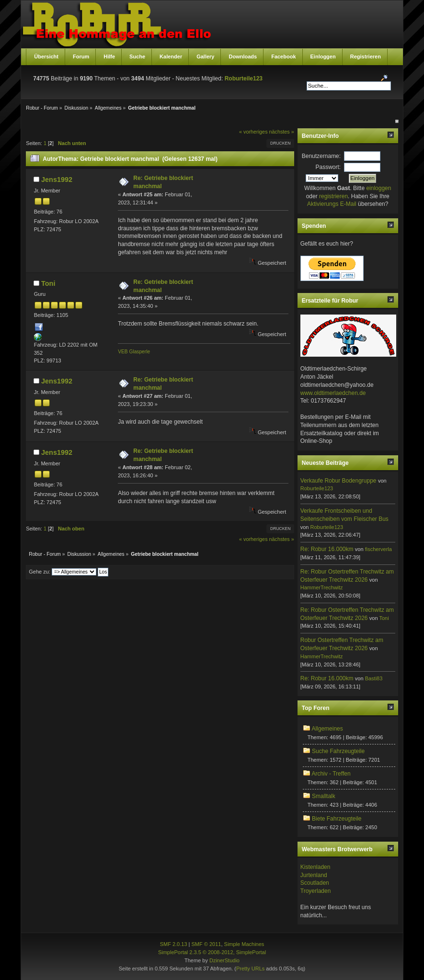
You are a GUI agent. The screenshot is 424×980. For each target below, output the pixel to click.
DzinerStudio (224, 960)
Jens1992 (57, 180)
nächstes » (282, 132)
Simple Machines (244, 944)
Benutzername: (321, 156)
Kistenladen (315, 867)
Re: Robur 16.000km (327, 549)
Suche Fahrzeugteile (338, 751)
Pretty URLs (250, 969)
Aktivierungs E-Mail (332, 204)
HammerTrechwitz (322, 587)
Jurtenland (314, 875)
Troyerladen (316, 891)
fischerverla (378, 549)
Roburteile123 (244, 79)
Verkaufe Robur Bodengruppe (338, 481)
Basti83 (374, 678)
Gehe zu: (40, 572)
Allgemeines (327, 729)
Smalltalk (324, 796)
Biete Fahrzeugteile (337, 819)
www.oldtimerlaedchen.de (333, 393)
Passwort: (328, 167)
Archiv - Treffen (331, 774)
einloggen (378, 188)
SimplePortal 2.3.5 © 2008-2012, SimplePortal (212, 952)
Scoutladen (315, 883)
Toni (48, 283)
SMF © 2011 (206, 944)
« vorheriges (253, 132)
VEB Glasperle (134, 352)
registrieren (333, 196)
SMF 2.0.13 (174, 944)
